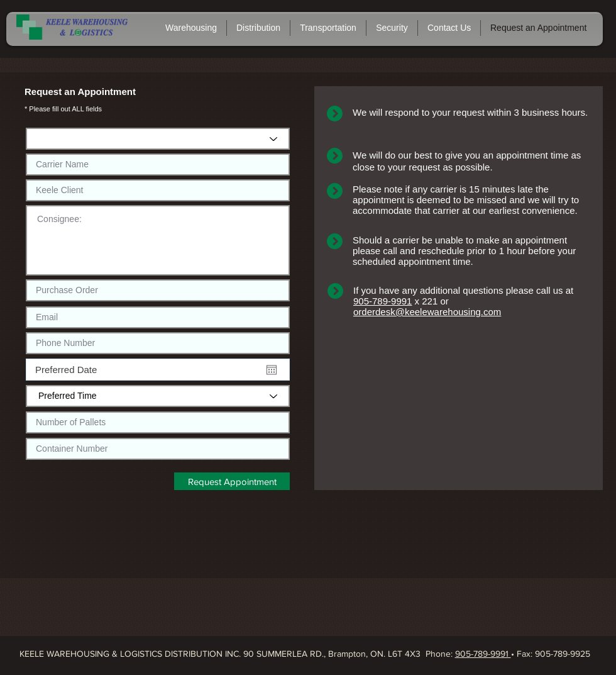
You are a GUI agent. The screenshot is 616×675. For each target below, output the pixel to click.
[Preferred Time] (158, 396)
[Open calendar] (272, 370)
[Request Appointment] (232, 481)
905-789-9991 (382, 301)
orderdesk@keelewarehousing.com (427, 312)
